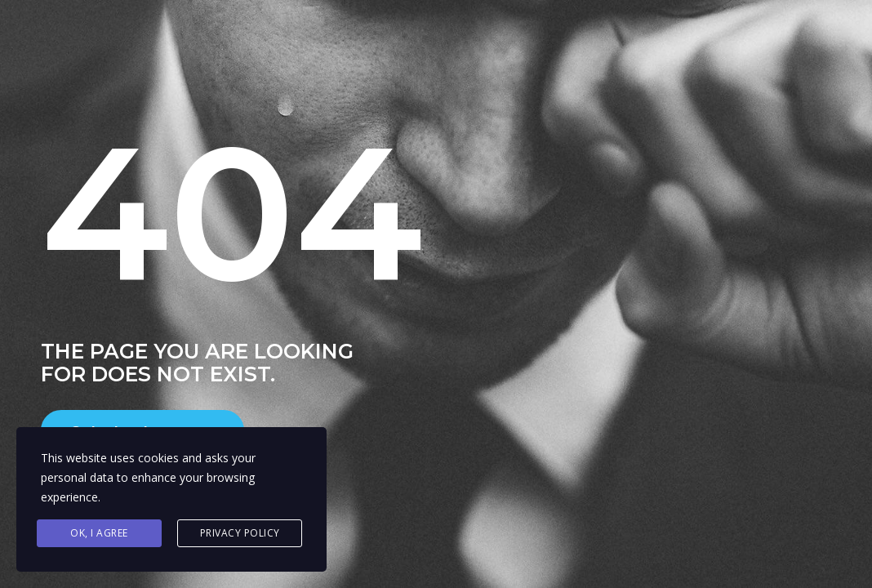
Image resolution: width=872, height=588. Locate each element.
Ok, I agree (99, 533)
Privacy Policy (240, 533)
